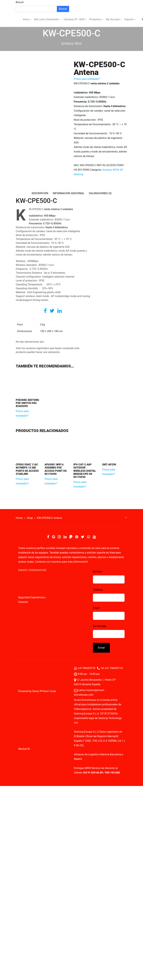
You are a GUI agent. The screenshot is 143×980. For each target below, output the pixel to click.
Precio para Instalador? (87, 79)
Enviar (101, 648)
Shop (30, 518)
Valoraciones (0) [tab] (100, 193)
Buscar (20, 2)
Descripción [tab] (40, 193)
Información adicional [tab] (68, 193)
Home (19, 518)
